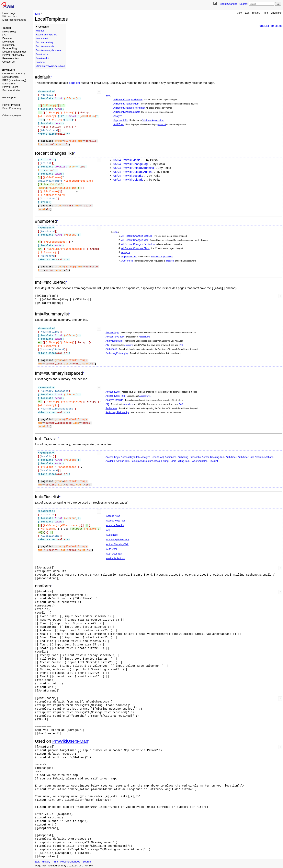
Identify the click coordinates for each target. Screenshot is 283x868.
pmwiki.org (8, 70)
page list (74, 83)
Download (8, 42)
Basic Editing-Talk (180, 461)
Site (38, 14)
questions (129, 345)
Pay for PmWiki (11, 105)
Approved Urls (129, 257)
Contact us (8, 62)
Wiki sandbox (10, 16)
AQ (107, 345)
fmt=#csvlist (42, 54)
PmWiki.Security (132, 176)
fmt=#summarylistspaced (49, 50)
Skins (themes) (11, 77)
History (256, 13)
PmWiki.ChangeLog (135, 164)
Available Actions (264, 457)
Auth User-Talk (246, 457)
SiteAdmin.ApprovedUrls (153, 120)
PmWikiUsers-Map (70, 741)
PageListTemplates (270, 26)
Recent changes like (47, 35)
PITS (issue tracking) (14, 80)
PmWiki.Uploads (132, 180)
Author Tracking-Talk (213, 457)
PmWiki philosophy (13, 55)
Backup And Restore (142, 461)
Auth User (231, 457)
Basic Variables (199, 461)
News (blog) (9, 32)
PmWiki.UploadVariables (138, 168)
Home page (9, 13)
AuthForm (119, 124)
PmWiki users (10, 87)
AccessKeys (112, 332)
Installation (8, 45)
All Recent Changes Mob (135, 240)
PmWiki (6, 28)
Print (265, 13)
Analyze (118, 116)
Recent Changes (228, 4)
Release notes (11, 58)
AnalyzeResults (114, 341)
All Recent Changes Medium (137, 236)
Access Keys (113, 392)
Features (7, 38)
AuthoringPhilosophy (117, 353)
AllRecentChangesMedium (128, 100)
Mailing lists (9, 84)
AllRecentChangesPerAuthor (129, 108)
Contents (44, 27)
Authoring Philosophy (117, 412)
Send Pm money (12, 108)
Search (243, 4)
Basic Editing (162, 461)
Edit (247, 13)
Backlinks (276, 13)
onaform (40, 62)
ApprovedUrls (121, 120)
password (161, 124)
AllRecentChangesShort (126, 112)
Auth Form (127, 261)
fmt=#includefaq (44, 43)
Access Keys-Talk (115, 396)
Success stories (11, 90)
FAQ (5, 35)
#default (40, 31)
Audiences (111, 349)
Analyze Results (114, 400)
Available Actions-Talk (117, 461)
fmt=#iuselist (43, 58)
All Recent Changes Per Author (138, 244)
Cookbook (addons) (13, 73)
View (240, 13)
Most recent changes (14, 20)
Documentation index (14, 52)
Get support (9, 98)
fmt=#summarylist (45, 46)
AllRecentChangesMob (126, 104)
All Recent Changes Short (135, 248)
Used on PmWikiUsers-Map (50, 66)
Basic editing (10, 48)
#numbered (42, 39)
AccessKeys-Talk (115, 336)
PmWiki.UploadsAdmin (137, 172)
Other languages (12, 115)
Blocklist (213, 461)
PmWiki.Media (131, 160)
